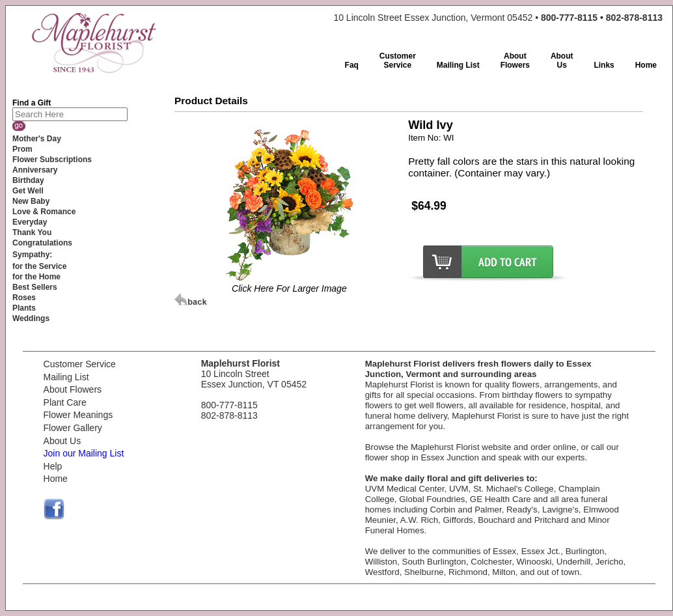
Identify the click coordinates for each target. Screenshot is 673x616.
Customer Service (80, 364)
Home (56, 479)
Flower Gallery (73, 428)
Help (53, 466)
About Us (62, 441)
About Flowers (73, 389)
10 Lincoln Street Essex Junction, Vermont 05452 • (498, 18)
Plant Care (65, 402)
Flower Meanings (78, 415)
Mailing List (66, 377)
